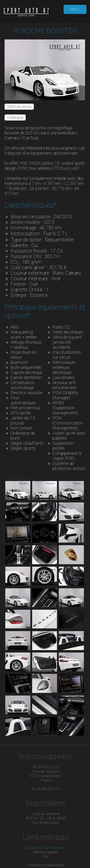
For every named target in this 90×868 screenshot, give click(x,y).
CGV (46, 856)
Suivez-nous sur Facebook (46, 848)
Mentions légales (46, 852)
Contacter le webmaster (46, 865)
